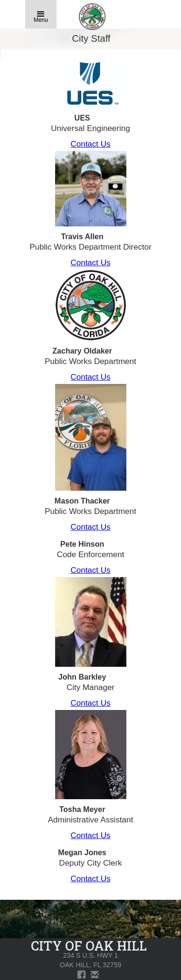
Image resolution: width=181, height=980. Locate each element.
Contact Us (90, 144)
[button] (41, 14)
